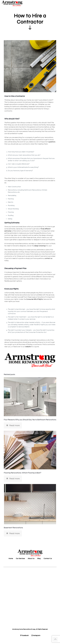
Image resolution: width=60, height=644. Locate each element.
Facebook (24, 635)
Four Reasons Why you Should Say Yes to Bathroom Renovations (30, 420)
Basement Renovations (13, 528)
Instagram (36, 635)
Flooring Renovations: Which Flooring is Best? (22, 473)
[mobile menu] (57, 3)
